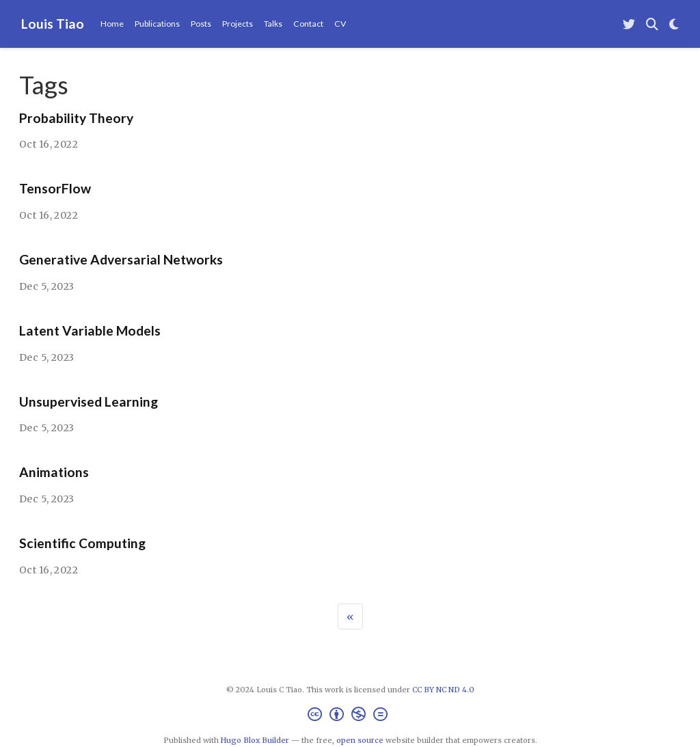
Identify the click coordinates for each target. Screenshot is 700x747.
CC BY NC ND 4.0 (443, 690)
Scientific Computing (82, 543)
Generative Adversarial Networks (121, 259)
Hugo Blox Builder (255, 740)
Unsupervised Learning (89, 402)
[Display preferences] (674, 24)
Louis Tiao (53, 24)
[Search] (652, 24)
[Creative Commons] (350, 716)
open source (360, 740)
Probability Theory (76, 118)
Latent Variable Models (90, 330)
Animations (54, 472)
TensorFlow (55, 188)
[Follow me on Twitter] (629, 24)
